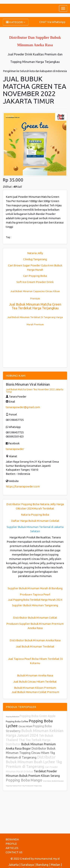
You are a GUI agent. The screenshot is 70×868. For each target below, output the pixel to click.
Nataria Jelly (35, 253)
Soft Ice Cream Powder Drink (35, 282)
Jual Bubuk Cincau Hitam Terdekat (35, 682)
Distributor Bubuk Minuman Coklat (35, 618)
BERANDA (12, 839)
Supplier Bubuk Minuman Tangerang (35, 605)
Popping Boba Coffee (17, 721)
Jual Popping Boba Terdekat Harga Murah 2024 (35, 600)
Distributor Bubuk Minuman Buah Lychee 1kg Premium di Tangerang (34, 762)
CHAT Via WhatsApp (52, 22)
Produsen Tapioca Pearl (35, 594)
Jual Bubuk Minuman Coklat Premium (35, 692)
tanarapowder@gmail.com (23, 407)
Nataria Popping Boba (35, 515)
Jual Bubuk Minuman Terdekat (35, 646)
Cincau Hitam (26, 726)
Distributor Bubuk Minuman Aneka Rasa (35, 640)
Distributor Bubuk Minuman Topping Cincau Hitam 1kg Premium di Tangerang (31, 753)
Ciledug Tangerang (35, 259)
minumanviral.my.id (47, 859)
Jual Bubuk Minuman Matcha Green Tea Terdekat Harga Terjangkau (35, 306)
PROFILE (11, 844)
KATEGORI (16, 22)
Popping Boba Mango (24, 780)
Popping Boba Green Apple (38, 716)
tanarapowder (15, 449)
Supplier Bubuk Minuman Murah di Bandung (35, 588)
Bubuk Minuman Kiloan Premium (35, 688)
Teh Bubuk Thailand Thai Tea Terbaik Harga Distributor (29, 740)
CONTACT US (14, 852)
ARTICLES (12, 848)
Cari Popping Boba (35, 276)
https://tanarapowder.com (23, 486)
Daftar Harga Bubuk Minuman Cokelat (35, 521)
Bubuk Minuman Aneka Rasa (35, 675)
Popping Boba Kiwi (13, 717)
